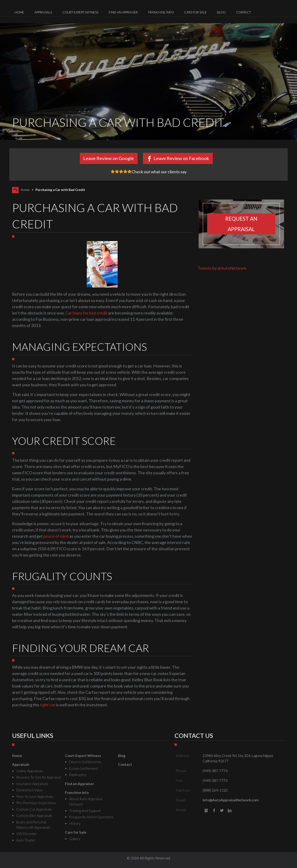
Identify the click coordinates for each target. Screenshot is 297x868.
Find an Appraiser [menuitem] (123, 12)
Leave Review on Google (109, 158)
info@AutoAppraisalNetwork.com (231, 800)
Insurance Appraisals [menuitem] (32, 784)
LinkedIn (230, 811)
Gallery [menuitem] (75, 839)
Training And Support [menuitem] (85, 811)
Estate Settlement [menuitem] (84, 768)
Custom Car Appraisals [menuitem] (34, 809)
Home (25, 190)
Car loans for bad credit (86, 313)
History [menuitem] (75, 823)
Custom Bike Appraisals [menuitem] (34, 816)
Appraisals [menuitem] (43, 12)
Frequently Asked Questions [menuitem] (91, 817)
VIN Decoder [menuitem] (27, 834)
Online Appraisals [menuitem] (30, 771)
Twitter (222, 811)
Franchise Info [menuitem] (161, 12)
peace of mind (56, 536)
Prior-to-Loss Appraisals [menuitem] (35, 796)
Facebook (214, 811)
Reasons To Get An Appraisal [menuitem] (39, 777)
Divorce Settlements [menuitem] (85, 762)
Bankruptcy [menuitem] (78, 775)
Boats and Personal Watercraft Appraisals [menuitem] (33, 825)
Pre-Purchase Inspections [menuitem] (36, 803)
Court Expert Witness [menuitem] (80, 12)
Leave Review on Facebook (181, 158)
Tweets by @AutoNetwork (222, 268)
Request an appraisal (241, 224)
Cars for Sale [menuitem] (195, 12)
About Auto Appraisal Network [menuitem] (86, 801)
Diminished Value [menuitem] (29, 790)
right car (48, 705)
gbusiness (206, 811)
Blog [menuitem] (221, 12)
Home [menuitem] (19, 12)
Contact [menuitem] (244, 12)
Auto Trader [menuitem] (26, 840)
